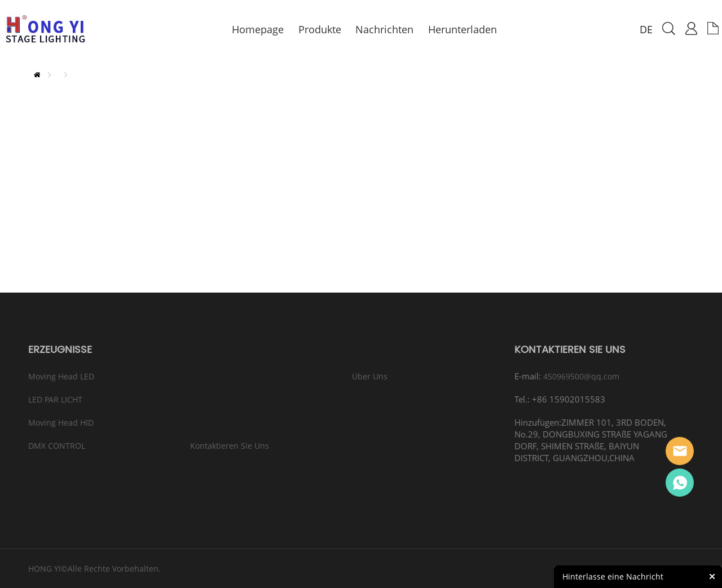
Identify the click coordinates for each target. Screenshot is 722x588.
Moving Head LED (61, 376)
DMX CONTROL (57, 446)
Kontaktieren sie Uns (230, 446)
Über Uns (370, 376)
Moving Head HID (61, 423)
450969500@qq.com (581, 376)
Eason (680, 451)
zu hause (37, 75)
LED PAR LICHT (55, 399)
